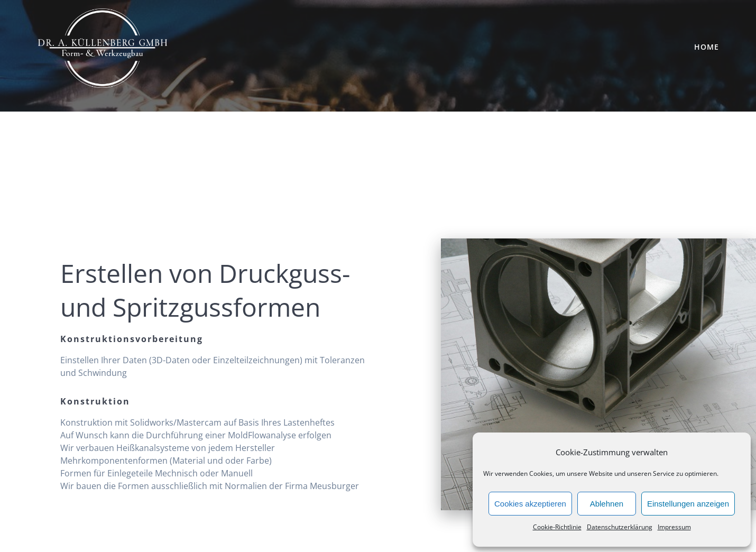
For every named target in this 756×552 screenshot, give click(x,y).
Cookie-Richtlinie (557, 527)
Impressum (674, 527)
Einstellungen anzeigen (688, 504)
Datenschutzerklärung (620, 527)
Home (707, 47)
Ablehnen (607, 504)
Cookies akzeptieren (530, 504)
